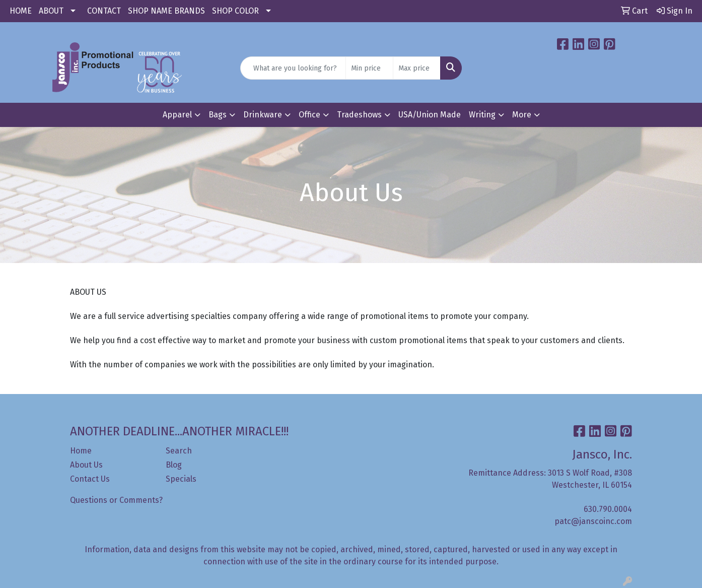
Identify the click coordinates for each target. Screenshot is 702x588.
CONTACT (104, 11)
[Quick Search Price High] (417, 68)
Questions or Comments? (116, 500)
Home (81, 451)
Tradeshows (359, 115)
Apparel (177, 115)
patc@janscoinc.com (593, 521)
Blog (174, 465)
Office (309, 115)
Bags (218, 115)
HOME (21, 11)
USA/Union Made (430, 115)
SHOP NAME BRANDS (166, 11)
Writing (482, 115)
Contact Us (90, 479)
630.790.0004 (608, 509)
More (522, 115)
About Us (86, 465)
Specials (181, 479)
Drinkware (263, 115)
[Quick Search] (293, 68)
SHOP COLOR (235, 11)
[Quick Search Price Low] (369, 68)
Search (179, 451)
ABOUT (51, 11)
